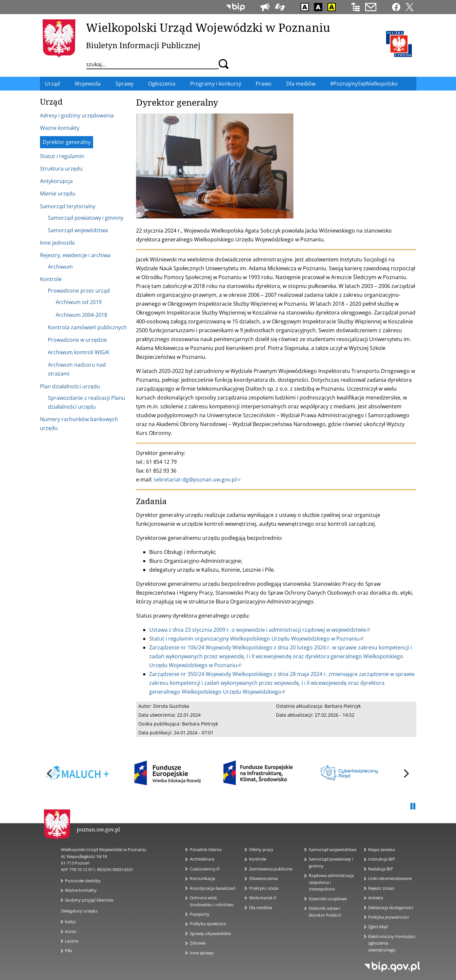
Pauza (413, 806)
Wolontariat (263, 898)
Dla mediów (261, 908)
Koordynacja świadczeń (213, 888)
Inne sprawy (202, 953)
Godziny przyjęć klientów (89, 900)
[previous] (50, 774)
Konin (71, 931)
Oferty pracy (261, 849)
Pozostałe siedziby (83, 881)
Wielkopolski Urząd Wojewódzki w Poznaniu (208, 27)
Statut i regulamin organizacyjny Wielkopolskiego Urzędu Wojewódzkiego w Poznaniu (256, 639)
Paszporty (200, 914)
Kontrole (258, 859)
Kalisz (70, 922)
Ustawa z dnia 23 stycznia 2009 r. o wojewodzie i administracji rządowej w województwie (260, 630)
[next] (406, 774)
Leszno (72, 941)
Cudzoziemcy (205, 869)
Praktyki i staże (264, 888)
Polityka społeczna (208, 924)
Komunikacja (202, 878)
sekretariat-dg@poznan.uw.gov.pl (197, 480)
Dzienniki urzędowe (328, 899)
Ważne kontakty (81, 890)
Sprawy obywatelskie (210, 933)
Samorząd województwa (333, 849)
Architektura (202, 859)
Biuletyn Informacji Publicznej (143, 45)
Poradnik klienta (206, 849)
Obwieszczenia (263, 878)
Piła (68, 950)
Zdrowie (198, 943)
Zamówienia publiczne (271, 869)
